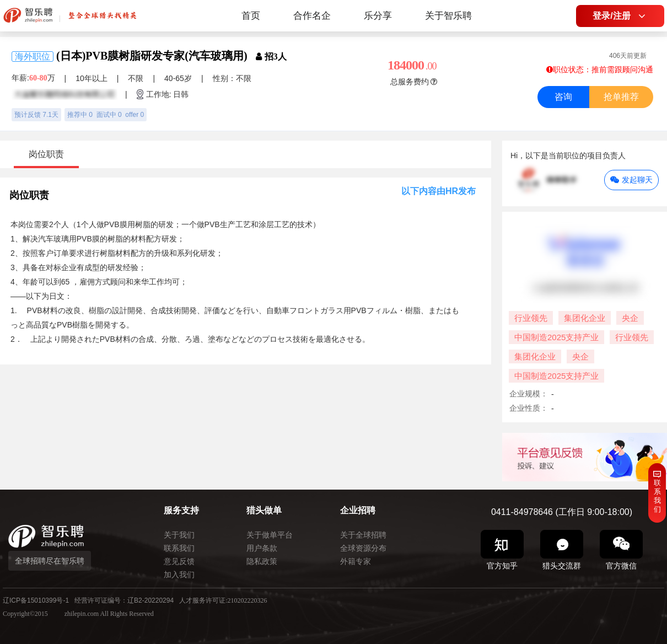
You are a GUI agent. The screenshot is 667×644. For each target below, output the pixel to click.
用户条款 (262, 548)
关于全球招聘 (363, 535)
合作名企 (312, 16)
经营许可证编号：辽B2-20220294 (124, 600)
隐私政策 (262, 561)
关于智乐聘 (448, 16)
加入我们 (179, 575)
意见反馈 (179, 561)
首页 (251, 16)
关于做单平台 (270, 535)
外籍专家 (356, 561)
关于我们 (179, 535)
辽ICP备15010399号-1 (36, 600)
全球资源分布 (363, 548)
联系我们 (179, 548)
